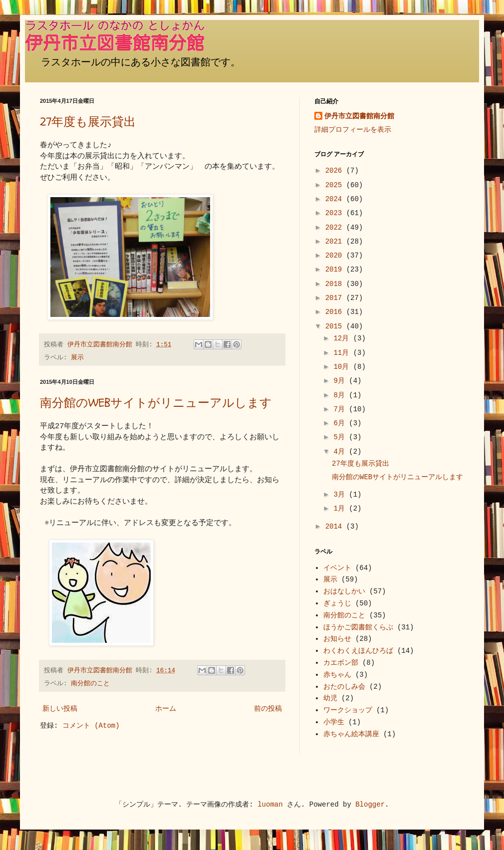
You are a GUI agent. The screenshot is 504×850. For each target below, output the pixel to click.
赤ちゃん (337, 675)
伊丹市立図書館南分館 (359, 116)
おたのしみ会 (344, 687)
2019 (336, 270)
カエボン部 (341, 663)
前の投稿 (268, 709)
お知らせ (337, 639)
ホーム (166, 709)
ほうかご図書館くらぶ (358, 627)
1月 (341, 509)
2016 (336, 312)
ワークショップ (348, 710)
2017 (336, 298)
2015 (336, 326)
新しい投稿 (60, 709)
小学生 (334, 722)
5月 (341, 437)
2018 (336, 284)
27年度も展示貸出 (88, 122)
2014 (336, 527)
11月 (343, 353)
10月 (343, 367)
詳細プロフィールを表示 (353, 130)
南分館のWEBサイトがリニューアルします (156, 403)
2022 (336, 228)
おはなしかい (344, 591)
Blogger (370, 805)
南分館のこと (90, 684)
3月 (341, 495)
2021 (336, 242)
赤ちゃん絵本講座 (351, 734)
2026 (336, 171)
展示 (77, 358)
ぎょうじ (337, 603)
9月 (341, 381)
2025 (336, 185)
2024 (336, 199)
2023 (336, 213)
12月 (343, 338)
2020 (336, 256)
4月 (341, 452)
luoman (270, 805)
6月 (341, 423)
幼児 (330, 698)
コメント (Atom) (91, 726)
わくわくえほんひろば (358, 651)
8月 (341, 395)
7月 (341, 409)
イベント (337, 568)
